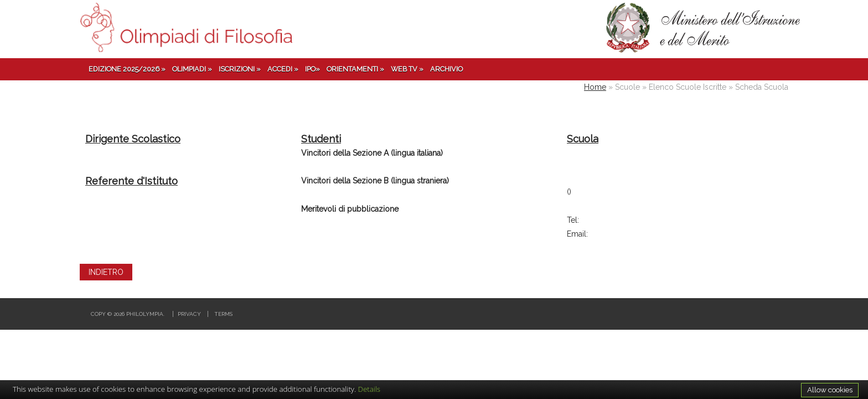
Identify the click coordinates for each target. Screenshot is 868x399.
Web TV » (407, 69)
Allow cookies (830, 390)
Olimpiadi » (192, 69)
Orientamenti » (355, 69)
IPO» (312, 69)
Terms (223, 314)
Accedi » (283, 69)
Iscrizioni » (240, 69)
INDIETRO (106, 272)
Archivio (446, 69)
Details (370, 389)
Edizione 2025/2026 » (127, 69)
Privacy (189, 314)
